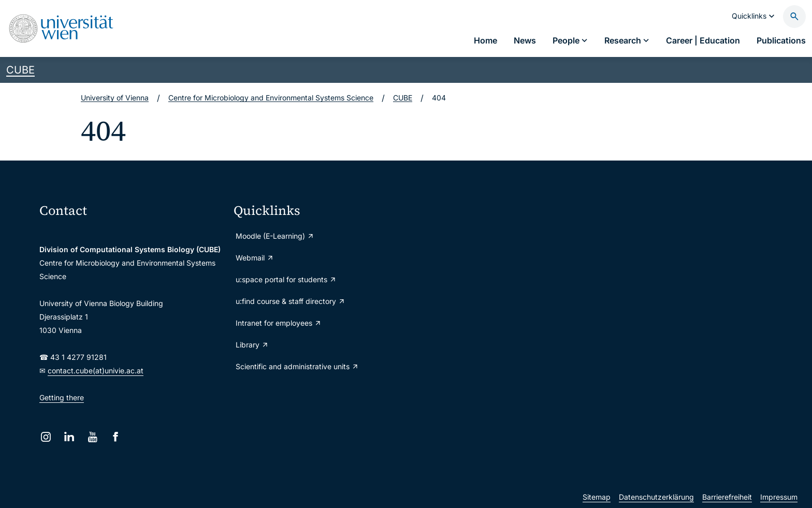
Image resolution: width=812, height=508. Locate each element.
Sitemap (597, 497)
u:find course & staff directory (291, 301)
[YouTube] (92, 437)
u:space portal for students (286, 279)
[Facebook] (116, 437)
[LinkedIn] (69, 437)
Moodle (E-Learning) (275, 236)
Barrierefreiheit (727, 497)
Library (252, 345)
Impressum (779, 497)
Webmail (255, 258)
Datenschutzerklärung (656, 497)
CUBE (20, 70)
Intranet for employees (279, 323)
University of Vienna (115, 98)
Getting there (62, 397)
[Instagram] (46, 437)
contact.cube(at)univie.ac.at (96, 371)
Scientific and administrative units (297, 366)
